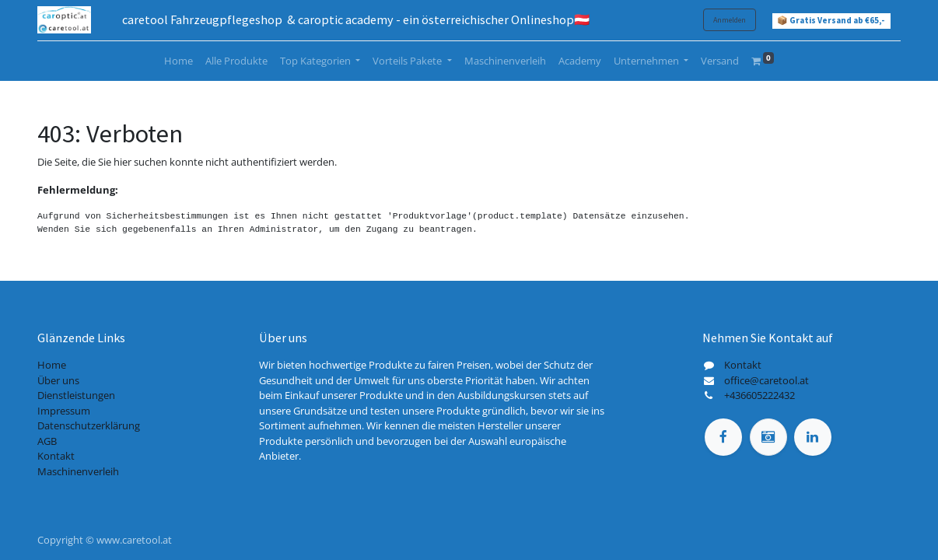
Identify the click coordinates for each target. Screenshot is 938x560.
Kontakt (56, 456)
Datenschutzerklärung (89, 425)
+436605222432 (759, 395)
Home (52, 365)
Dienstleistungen (76, 395)
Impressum (64, 411)
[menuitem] (178, 61)
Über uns (58, 380)
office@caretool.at (766, 380)
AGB (47, 441)
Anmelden (730, 20)
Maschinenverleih (78, 471)
